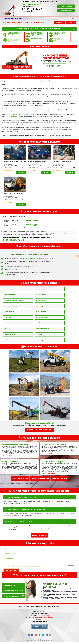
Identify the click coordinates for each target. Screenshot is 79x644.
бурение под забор (40, 111)
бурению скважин (28, 105)
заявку (46, 260)
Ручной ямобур (40, 325)
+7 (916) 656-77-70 (34, 9)
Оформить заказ (66, 11)
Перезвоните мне (66, 6)
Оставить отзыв (20, 480)
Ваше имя (6, 548)
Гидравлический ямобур (42, 331)
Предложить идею (40, 480)
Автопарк (26, 607)
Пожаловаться (60, 480)
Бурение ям (7, 325)
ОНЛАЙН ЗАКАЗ (54, 66)
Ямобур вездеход (40, 308)
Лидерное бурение (41, 314)
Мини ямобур (39, 336)
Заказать (21, 174)
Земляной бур (8, 342)
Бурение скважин (9, 314)
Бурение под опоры (41, 342)
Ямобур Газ (7, 331)
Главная (21, 607)
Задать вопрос (71, 23)
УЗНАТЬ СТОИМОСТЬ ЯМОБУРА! (40, 432)
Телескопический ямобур (11, 308)
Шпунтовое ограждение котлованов (14, 302)
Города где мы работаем (54, 607)
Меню (73, 18)
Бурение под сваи (41, 302)
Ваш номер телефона (9, 554)
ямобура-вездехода (20, 115)
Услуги (32, 607)
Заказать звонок (60, 23)
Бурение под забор (9, 291)
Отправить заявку (11, 571)
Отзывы (38, 607)
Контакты (44, 607)
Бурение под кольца (41, 319)
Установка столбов (9, 297)
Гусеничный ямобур (9, 336)
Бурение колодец (9, 319)
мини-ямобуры (13, 116)
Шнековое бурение (41, 291)
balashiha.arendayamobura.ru (14, 18)
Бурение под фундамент (42, 297)
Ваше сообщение (8, 559)
